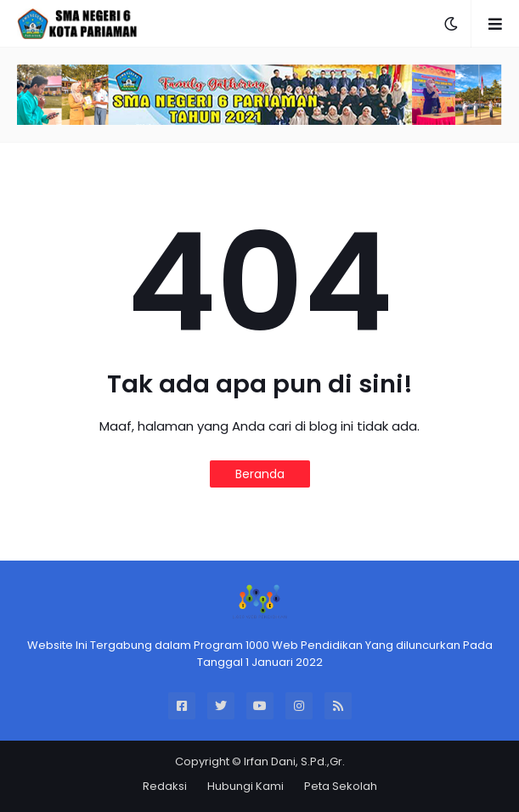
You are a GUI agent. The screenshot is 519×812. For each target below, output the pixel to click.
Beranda (260, 474)
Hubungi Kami (245, 786)
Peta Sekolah (341, 786)
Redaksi (165, 786)
